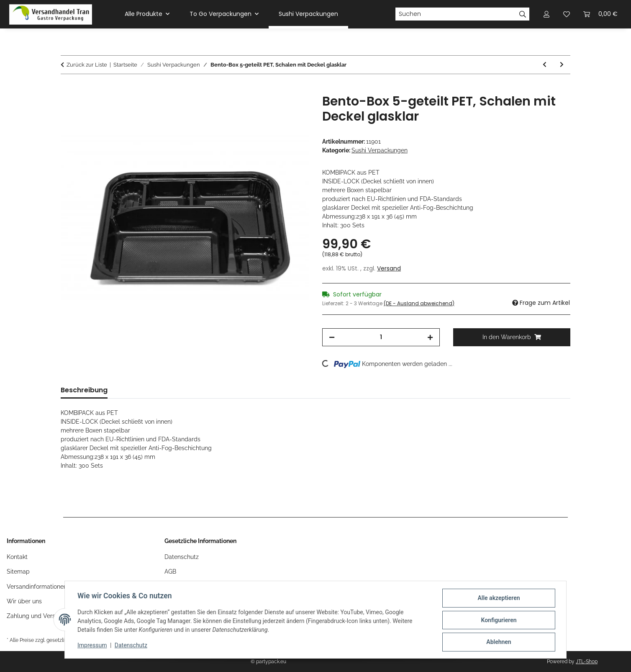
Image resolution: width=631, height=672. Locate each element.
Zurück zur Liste (87, 65)
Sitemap (18, 572)
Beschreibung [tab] (84, 390)
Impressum (93, 646)
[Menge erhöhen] (430, 337)
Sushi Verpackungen (380, 150)
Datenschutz (132, 646)
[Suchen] (456, 14)
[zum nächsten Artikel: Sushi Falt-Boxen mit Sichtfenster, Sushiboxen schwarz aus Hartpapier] (562, 65)
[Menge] (381, 337)
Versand (389, 268)
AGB (170, 572)
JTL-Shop (587, 662)
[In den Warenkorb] (67, 89)
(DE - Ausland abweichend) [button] (419, 303)
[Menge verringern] (332, 337)
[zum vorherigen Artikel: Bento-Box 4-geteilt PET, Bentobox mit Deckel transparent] (545, 65)
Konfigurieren (498, 621)
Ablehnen (498, 642)
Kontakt (17, 557)
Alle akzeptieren (498, 599)
